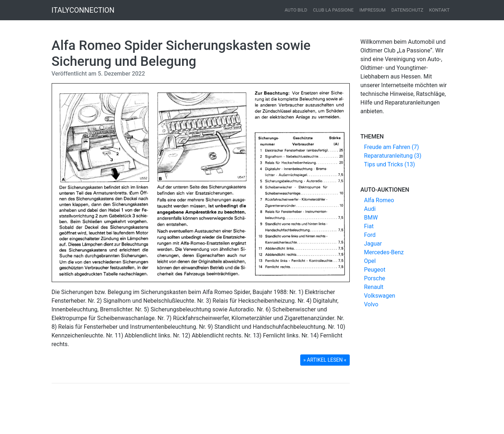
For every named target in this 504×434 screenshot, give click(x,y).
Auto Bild (296, 10)
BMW (371, 218)
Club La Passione (333, 10)
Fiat (369, 226)
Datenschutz (407, 10)
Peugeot (375, 270)
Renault (374, 287)
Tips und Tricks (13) (390, 164)
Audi (370, 209)
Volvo (371, 304)
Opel (370, 261)
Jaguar (373, 244)
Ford (370, 235)
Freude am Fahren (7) (392, 147)
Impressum (373, 10)
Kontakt (440, 10)
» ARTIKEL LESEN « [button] (325, 360)
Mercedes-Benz (384, 252)
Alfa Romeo (379, 200)
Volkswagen (380, 296)
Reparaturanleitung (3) (393, 156)
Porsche (375, 278)
